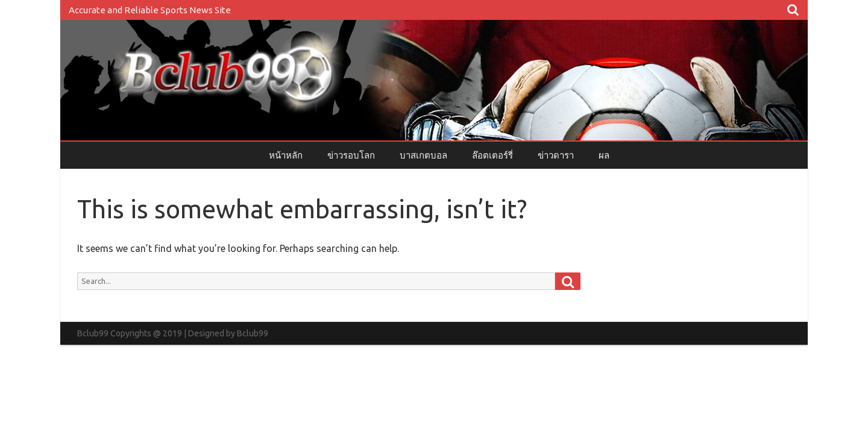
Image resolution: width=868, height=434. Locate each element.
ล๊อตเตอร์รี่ (492, 155)
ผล (604, 155)
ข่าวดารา (556, 155)
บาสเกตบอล (423, 155)
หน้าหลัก (286, 155)
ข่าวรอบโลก (351, 155)
